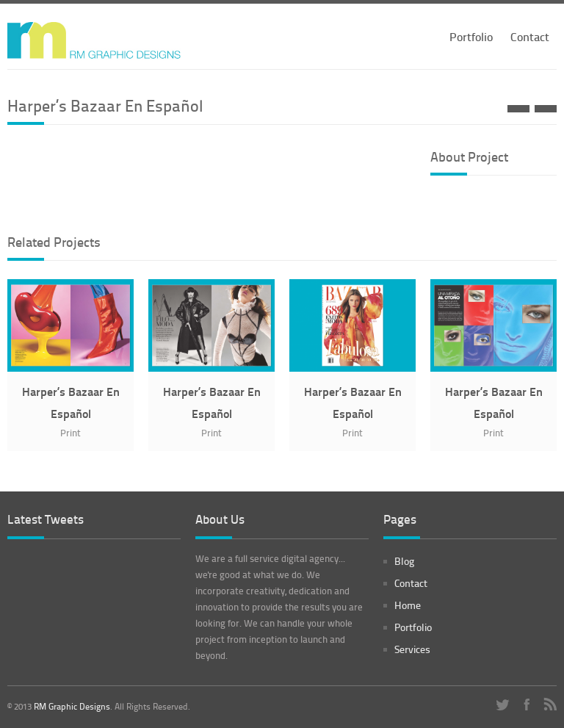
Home (408, 605)
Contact (530, 36)
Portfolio (471, 36)
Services (412, 649)
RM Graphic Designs (72, 706)
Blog (404, 561)
